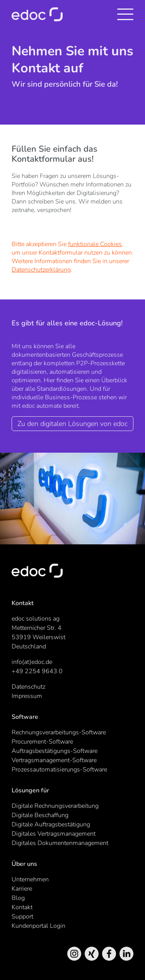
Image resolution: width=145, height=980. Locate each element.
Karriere (22, 889)
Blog (18, 898)
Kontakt (22, 907)
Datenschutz (28, 687)
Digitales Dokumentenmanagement (60, 843)
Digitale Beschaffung (40, 815)
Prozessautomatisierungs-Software (59, 770)
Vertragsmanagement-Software (54, 760)
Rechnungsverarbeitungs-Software (59, 732)
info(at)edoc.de (32, 662)
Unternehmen (30, 879)
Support (22, 917)
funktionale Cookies (95, 244)
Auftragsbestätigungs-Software (55, 751)
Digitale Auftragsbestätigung (51, 824)
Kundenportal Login (38, 926)
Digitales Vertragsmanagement (54, 834)
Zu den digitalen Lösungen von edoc (72, 424)
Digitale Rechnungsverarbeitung (55, 806)
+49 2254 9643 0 (37, 671)
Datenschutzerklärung (41, 270)
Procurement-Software (42, 742)
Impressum (27, 696)
